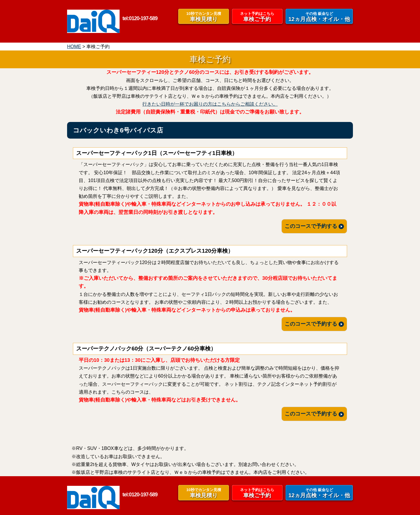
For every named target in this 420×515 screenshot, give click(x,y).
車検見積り (204, 16)
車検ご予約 (257, 16)
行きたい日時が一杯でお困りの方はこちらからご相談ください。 (210, 104)
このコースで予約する (314, 226)
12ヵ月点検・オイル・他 (319, 16)
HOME (74, 47)
